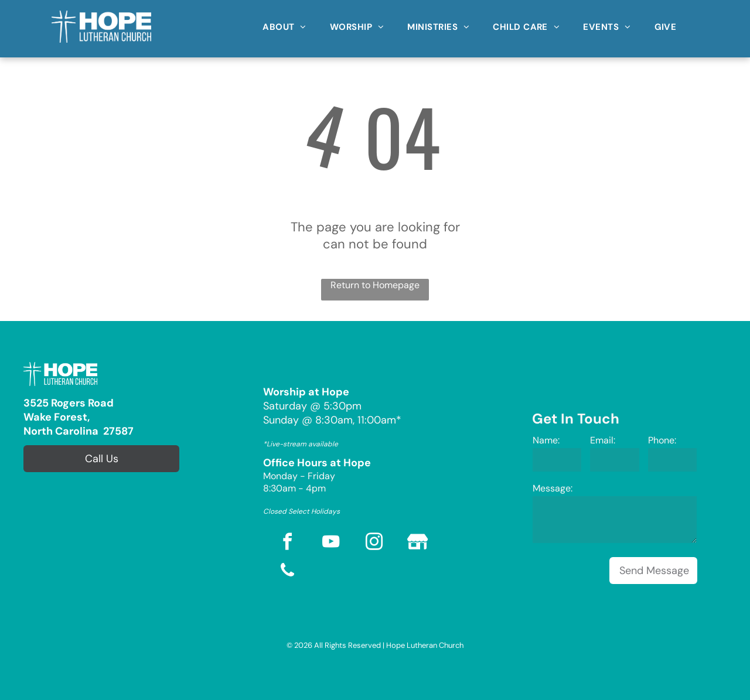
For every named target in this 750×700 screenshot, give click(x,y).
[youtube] (331, 543)
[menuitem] (284, 23)
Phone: (662, 440)
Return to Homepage (375, 285)
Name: (546, 440)
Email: (603, 440)
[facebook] (288, 543)
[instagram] (374, 543)
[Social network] (418, 543)
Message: (553, 488)
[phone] (288, 572)
